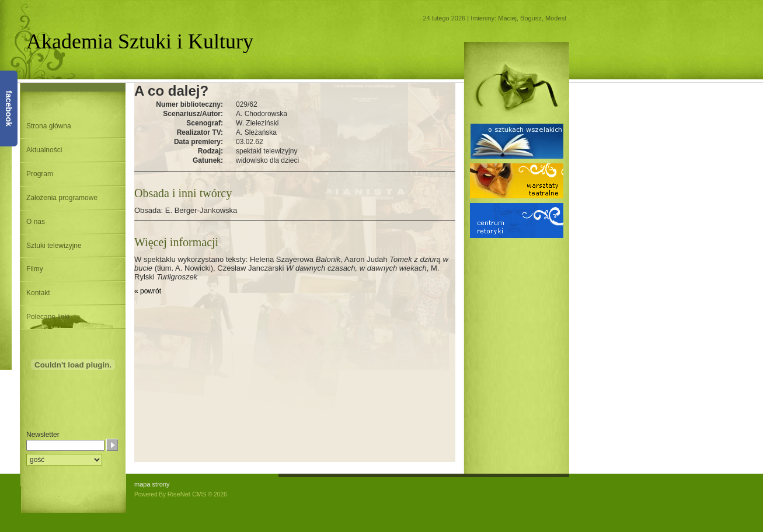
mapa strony (152, 484)
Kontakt (38, 293)
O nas (36, 222)
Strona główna (49, 126)
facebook (9, 108)
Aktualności (44, 150)
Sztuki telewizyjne (54, 246)
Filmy (35, 269)
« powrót (148, 291)
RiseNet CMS (187, 494)
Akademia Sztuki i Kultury (140, 41)
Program (40, 174)
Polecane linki (48, 317)
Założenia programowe (62, 198)
